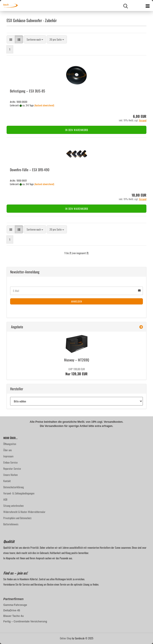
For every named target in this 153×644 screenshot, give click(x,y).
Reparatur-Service (12, 468)
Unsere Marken (10, 475)
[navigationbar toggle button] (147, 6)
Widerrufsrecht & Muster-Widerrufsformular (24, 512)
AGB (5, 499)
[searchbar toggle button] (125, 6)
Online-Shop (66, 638)
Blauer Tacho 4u (13, 616)
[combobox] (35, 39)
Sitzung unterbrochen (13, 506)
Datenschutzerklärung (14, 487)
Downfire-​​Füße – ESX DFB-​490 (30, 170)
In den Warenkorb (77, 130)
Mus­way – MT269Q (77, 360)
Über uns (7, 450)
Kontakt (7, 481)
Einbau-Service (10, 462)
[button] (11, 39)
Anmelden (77, 301)
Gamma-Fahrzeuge (15, 605)
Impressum (8, 456)
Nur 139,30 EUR (76, 372)
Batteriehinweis (11, 524)
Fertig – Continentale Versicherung (25, 621)
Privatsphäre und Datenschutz (17, 518)
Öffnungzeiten (10, 444)
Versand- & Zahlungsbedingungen (19, 493)
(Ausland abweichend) (44, 105)
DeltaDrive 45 (12, 610)
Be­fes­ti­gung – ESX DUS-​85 (28, 91)
